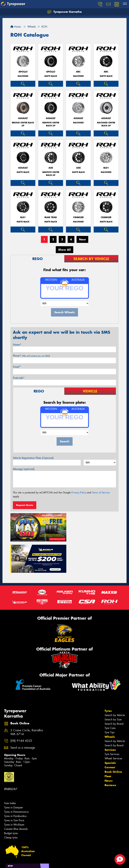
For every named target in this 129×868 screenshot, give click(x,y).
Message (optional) (24, 469)
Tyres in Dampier (14, 774)
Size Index (10, 770)
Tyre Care (110, 695)
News (109, 748)
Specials (110, 730)
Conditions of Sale (44, 862)
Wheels (110, 704)
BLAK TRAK (51, 217)
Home (16, 27)
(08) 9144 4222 (21, 708)
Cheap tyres (11, 805)
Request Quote (25, 505)
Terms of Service (101, 493)
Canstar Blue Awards (16, 796)
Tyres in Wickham (14, 792)
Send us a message (23, 715)
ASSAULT (23, 118)
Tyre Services (112, 721)
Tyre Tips (110, 699)
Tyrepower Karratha (64, 12)
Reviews (110, 752)
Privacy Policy (79, 493)
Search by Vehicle (115, 682)
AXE (51, 168)
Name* (17, 345)
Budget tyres (11, 800)
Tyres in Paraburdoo (15, 783)
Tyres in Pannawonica (16, 779)
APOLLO (23, 72)
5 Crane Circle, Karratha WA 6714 (27, 699)
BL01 (106, 168)
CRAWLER (78, 217)
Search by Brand (114, 691)
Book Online (113, 739)
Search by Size (113, 686)
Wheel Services (113, 725)
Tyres (108, 678)
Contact (110, 734)
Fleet (108, 743)
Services (110, 717)
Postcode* (19, 378)
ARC (78, 72)
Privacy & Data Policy (24, 862)
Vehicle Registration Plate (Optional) (33, 458)
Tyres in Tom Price (14, 787)
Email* (17, 367)
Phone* (31, 356)
